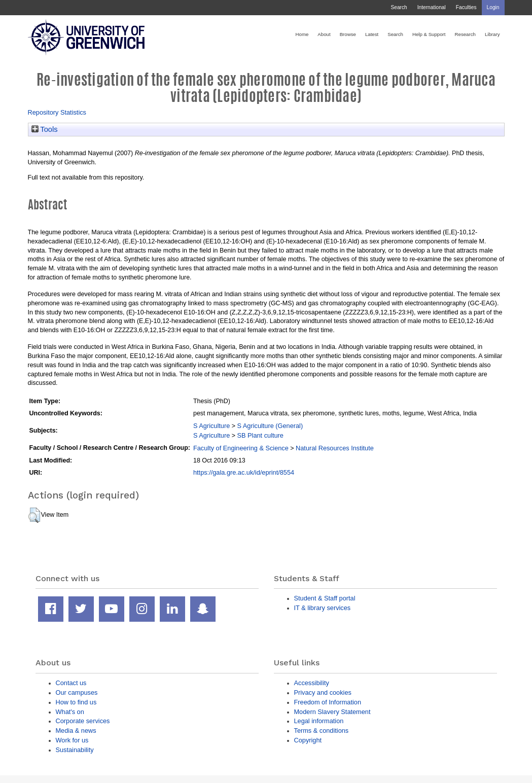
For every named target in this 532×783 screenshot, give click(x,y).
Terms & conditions (322, 731)
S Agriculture (211, 426)
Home (302, 34)
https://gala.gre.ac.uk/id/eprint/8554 (244, 472)
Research (465, 34)
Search (399, 7)
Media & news (76, 731)
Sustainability (75, 750)
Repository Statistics (57, 112)
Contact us (71, 683)
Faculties (466, 7)
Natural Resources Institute (335, 448)
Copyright (308, 740)
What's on (70, 712)
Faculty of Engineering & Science (241, 448)
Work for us (72, 740)
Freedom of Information (328, 702)
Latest (372, 34)
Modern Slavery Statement (332, 712)
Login (493, 7)
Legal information (319, 721)
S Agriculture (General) (270, 426)
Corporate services (83, 721)
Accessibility (312, 683)
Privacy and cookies (323, 692)
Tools (45, 129)
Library (492, 34)
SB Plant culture (260, 435)
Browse (348, 34)
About (324, 34)
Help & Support (429, 34)
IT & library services (323, 608)
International (432, 7)
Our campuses (77, 692)
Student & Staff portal (325, 598)
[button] (34, 515)
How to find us (76, 702)
